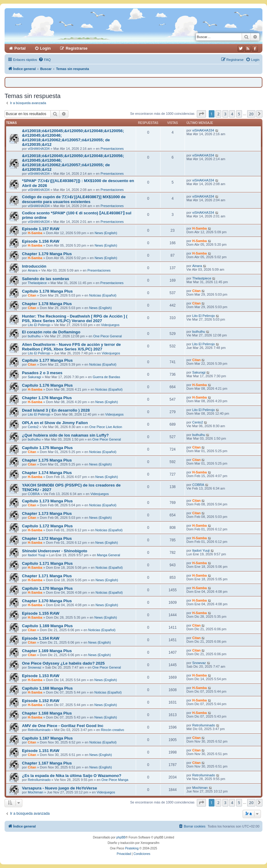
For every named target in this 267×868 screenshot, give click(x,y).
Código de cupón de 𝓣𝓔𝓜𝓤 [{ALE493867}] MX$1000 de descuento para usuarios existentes (74, 199)
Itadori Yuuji (36, 555)
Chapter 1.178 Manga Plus (47, 304)
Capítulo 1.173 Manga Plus (47, 501)
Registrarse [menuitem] (77, 48)
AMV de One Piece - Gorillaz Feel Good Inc (63, 726)
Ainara (33, 270)
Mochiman (36, 792)
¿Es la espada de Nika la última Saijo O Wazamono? (72, 776)
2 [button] (218, 114)
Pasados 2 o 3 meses (42, 373)
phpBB (121, 837)
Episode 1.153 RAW (41, 676)
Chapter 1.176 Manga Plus (47, 398)
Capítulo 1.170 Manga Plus (47, 588)
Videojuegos (110, 325)
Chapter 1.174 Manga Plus (47, 473)
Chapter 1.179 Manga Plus (47, 254)
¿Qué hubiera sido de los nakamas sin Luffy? (65, 435)
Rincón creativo (113, 730)
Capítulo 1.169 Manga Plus (47, 626)
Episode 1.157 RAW (41, 229)
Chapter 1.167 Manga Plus (47, 763)
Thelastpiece (37, 283)
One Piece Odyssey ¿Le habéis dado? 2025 (63, 663)
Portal (20, 48)
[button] (201, 114)
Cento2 (33, 427)
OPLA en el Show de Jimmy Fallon (55, 423)
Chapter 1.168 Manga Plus (47, 713)
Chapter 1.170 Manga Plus (47, 601)
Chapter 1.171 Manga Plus (47, 576)
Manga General (109, 555)
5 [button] (239, 114)
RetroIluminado (39, 730)
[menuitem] (45, 60)
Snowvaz (35, 667)
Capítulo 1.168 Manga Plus (47, 688)
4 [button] (232, 114)
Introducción (34, 266)
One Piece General (107, 336)
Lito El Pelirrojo (39, 325)
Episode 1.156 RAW (41, 241)
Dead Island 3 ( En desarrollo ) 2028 (56, 410)
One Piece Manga (115, 780)
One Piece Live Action (106, 427)
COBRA (34, 494)
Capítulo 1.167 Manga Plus (47, 738)
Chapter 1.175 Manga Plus (47, 460)
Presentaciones (112, 149)
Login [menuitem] (45, 48)
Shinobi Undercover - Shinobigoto (55, 551)
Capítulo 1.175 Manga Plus (47, 448)
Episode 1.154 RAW (41, 638)
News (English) (106, 233)
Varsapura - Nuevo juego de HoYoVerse (60, 788)
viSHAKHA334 (39, 149)
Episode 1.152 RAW (41, 701)
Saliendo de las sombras (46, 279)
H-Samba (35, 233)
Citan (32, 295)
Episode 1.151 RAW (41, 751)
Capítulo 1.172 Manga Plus (47, 526)
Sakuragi (34, 377)
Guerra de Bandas (106, 377)
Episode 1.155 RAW (41, 613)
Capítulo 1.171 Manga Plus (47, 563)
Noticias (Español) (103, 295)
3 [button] (225, 114)
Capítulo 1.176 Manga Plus (47, 385)
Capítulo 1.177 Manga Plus (47, 360)
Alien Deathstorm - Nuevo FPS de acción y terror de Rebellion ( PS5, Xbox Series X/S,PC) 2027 (71, 347)
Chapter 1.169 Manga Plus (47, 651)
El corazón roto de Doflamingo (51, 332)
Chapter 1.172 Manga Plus (47, 538)
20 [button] (251, 114)
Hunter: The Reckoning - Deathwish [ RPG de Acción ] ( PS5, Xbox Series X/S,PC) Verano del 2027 (75, 318)
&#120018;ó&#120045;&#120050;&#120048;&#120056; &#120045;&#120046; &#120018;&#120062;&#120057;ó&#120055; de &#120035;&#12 (73, 138)
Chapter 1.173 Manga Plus (47, 513)
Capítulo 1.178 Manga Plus (47, 291)
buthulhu (34, 336)
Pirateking (132, 848)
